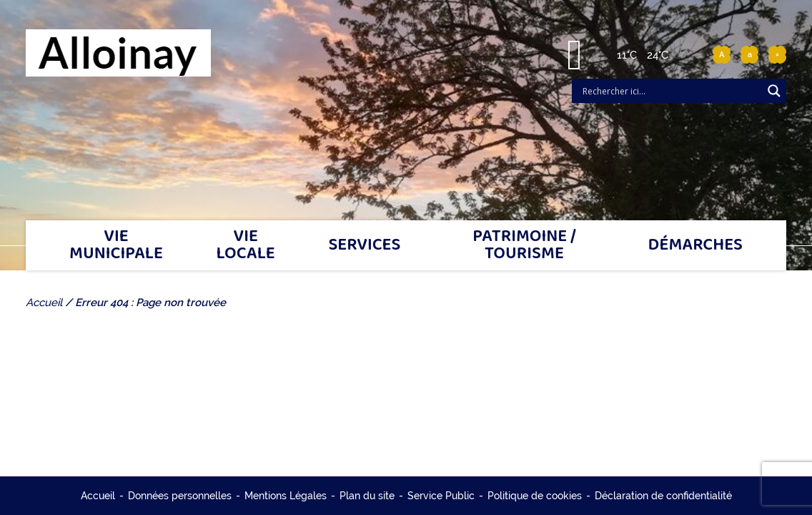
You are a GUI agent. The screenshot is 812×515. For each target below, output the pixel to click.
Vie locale (246, 245)
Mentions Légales (286, 496)
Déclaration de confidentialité (663, 496)
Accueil (98, 496)
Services (364, 245)
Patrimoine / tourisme (524, 245)
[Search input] (670, 91)
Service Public (441, 496)
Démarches (696, 245)
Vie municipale (116, 245)
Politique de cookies (535, 496)
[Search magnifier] (774, 91)
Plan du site (367, 496)
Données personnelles (180, 496)
